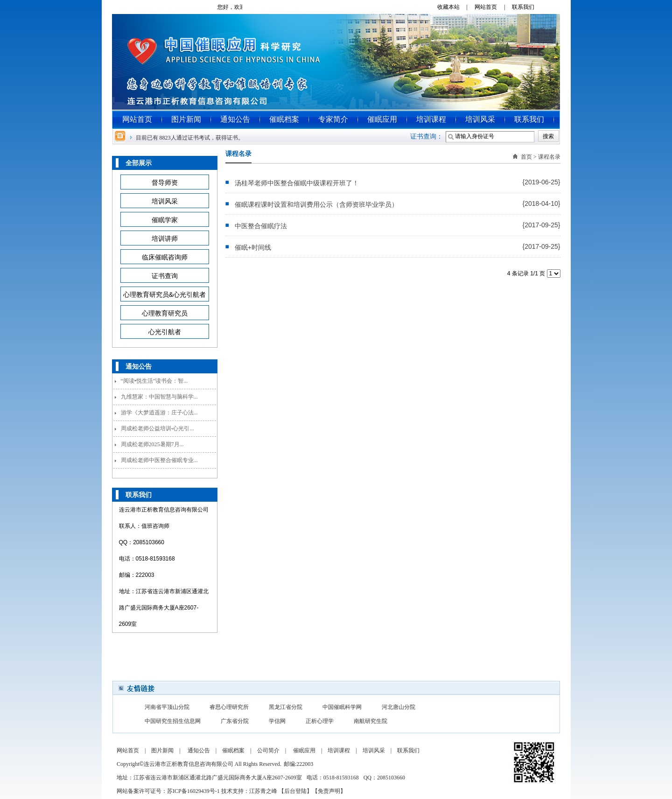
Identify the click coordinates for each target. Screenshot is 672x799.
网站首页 (137, 119)
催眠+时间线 (253, 247)
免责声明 (329, 791)
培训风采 (480, 119)
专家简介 (333, 119)
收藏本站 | (455, 7)
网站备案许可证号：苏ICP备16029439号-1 (168, 791)
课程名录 (549, 157)
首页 (526, 157)
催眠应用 (382, 119)
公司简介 (268, 750)
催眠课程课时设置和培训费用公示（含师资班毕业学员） (316, 204)
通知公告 (235, 119)
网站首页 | (493, 7)
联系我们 (527, 7)
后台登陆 (295, 791)
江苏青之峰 (263, 791)
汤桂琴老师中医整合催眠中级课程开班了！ (297, 183)
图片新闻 (186, 119)
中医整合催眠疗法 (261, 226)
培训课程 (431, 119)
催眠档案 (284, 119)
